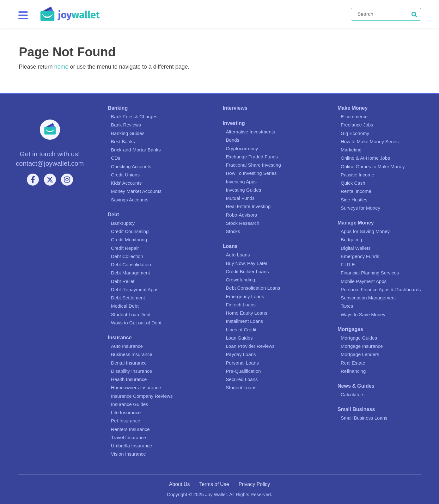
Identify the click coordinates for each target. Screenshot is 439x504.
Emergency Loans (245, 296)
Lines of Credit (241, 330)
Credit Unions (125, 175)
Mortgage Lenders (360, 354)
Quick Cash (353, 183)
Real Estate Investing (248, 206)
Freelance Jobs (357, 125)
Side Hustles (354, 200)
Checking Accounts (131, 166)
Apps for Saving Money (365, 231)
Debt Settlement (128, 298)
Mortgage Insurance (362, 346)
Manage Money (356, 223)
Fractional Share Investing (253, 165)
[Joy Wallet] (196, 14)
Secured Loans (242, 379)
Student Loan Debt (131, 314)
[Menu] (23, 15)
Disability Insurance (131, 371)
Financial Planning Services (370, 273)
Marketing (351, 150)
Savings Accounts (130, 200)
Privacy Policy (254, 484)
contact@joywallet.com (50, 163)
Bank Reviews (126, 125)
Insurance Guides (130, 404)
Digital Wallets (356, 248)
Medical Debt (125, 306)
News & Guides (356, 386)
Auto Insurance (127, 346)
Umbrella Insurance (131, 446)
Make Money (353, 108)
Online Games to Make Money (373, 166)
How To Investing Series (251, 173)
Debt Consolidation (131, 264)
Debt (113, 215)
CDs (116, 158)
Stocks (233, 231)
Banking (118, 108)
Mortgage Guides (359, 338)
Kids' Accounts (126, 183)
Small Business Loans (364, 418)
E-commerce (354, 117)
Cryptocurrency (242, 148)
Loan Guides (239, 338)
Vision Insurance (128, 454)
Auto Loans (238, 255)
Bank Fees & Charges (134, 117)
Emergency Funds (360, 256)
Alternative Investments (251, 132)
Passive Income (357, 175)
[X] (50, 180)
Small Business (356, 409)
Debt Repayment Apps (135, 289)
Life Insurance (126, 412)
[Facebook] (33, 180)
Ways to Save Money (363, 314)
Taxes (347, 306)
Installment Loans (245, 321)
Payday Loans (241, 354)
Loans (230, 246)
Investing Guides (244, 190)
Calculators (353, 394)
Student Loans (241, 387)
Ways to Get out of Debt (136, 323)
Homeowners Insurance (136, 387)
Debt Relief (123, 281)
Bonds (233, 140)
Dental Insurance (129, 363)
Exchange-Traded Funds (252, 157)
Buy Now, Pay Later (247, 263)
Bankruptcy (123, 223)
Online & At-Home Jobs (365, 158)
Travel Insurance (128, 437)
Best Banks (123, 141)
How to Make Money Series (370, 141)
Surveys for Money (360, 208)
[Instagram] (67, 180)
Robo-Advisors (241, 215)
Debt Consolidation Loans (253, 288)
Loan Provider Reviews (250, 346)
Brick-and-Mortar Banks (136, 150)
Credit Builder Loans (247, 271)
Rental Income (356, 191)
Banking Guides (128, 133)
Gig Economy (355, 133)
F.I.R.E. (348, 264)
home (61, 67)
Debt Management (130, 273)
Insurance (120, 338)
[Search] (386, 14)
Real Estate (353, 363)
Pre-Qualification (244, 371)
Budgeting (351, 240)
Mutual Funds (240, 198)
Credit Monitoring (129, 240)
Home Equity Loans (247, 313)
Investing (234, 123)
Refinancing (353, 371)
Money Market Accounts (136, 191)
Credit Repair (125, 248)
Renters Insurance (130, 429)
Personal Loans (242, 363)
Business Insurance (132, 354)
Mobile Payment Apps (364, 281)
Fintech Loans (241, 305)
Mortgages (350, 329)
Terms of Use (214, 484)
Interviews (235, 108)
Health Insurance (129, 379)
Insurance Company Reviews (142, 396)
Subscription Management (368, 298)
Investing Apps (241, 182)
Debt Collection (127, 256)
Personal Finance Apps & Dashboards (381, 289)
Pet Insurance (126, 421)
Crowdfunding (241, 280)
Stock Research (243, 223)
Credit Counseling (130, 231)
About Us (180, 484)
